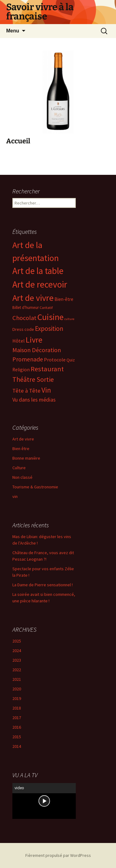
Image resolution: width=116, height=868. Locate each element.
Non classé (22, 477)
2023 (17, 660)
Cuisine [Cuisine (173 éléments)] (50, 317)
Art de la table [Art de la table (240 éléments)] (38, 271)
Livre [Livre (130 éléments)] (34, 340)
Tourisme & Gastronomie (35, 487)
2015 (17, 737)
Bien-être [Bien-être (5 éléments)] (64, 299)
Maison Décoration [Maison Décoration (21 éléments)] (37, 350)
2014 (17, 746)
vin (15, 496)
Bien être (21, 449)
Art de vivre (23, 439)
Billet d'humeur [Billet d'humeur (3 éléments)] (26, 308)
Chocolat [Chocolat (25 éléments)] (24, 318)
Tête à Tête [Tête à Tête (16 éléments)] (26, 390)
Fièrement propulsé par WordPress (58, 855)
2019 (17, 698)
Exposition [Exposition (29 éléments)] (49, 329)
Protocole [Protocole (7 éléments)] (55, 360)
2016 (17, 727)
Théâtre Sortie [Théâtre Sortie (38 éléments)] (33, 379)
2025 (17, 641)
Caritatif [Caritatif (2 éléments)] (46, 308)
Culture (19, 468)
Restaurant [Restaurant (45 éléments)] (47, 369)
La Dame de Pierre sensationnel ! (43, 585)
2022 (17, 670)
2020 (17, 689)
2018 (17, 708)
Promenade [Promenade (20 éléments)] (28, 359)
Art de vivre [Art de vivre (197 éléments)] (33, 298)
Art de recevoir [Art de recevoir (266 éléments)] (40, 284)
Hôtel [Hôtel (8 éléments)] (19, 341)
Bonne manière (26, 458)
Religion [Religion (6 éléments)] (21, 370)
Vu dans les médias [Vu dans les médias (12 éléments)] (34, 400)
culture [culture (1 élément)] (69, 319)
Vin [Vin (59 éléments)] (46, 390)
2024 (17, 651)
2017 (17, 718)
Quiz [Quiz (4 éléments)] (71, 360)
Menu (13, 31)
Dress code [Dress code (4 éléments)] (23, 329)
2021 (17, 679)
